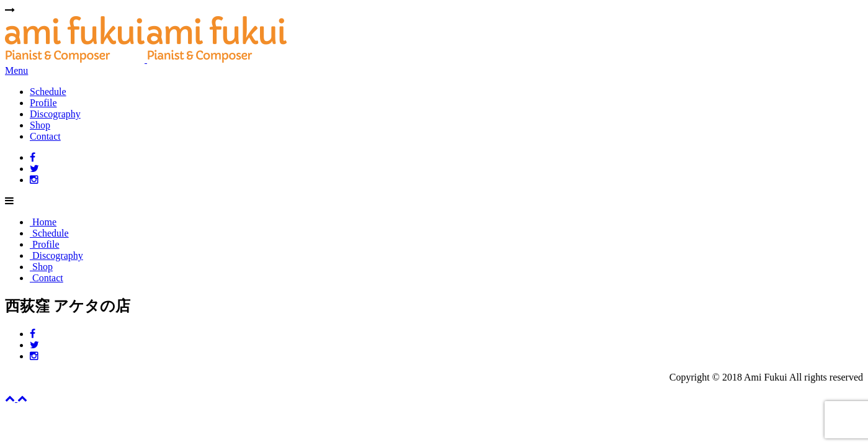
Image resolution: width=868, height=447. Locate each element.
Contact (45, 136)
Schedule (48, 92)
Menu (16, 70)
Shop (40, 125)
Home (43, 222)
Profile (43, 103)
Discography (55, 114)
